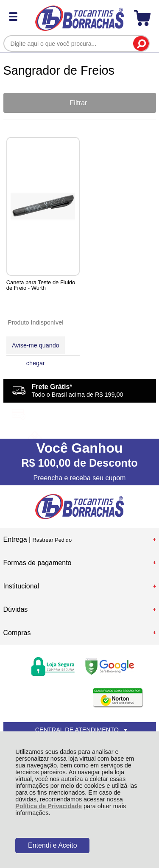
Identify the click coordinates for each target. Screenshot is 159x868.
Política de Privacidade (49, 806)
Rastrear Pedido (52, 540)
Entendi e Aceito (53, 845)
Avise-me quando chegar (36, 348)
